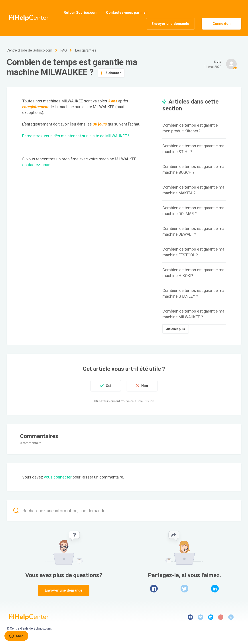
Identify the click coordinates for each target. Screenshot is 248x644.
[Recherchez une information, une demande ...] (124, 511)
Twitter (184, 589)
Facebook (154, 589)
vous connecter (58, 477)
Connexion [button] (221, 24)
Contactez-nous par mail (127, 13)
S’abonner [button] (113, 73)
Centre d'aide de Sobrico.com (29, 50)
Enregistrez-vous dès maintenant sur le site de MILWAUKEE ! (76, 136)
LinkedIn (215, 589)
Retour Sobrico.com (81, 13)
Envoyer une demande (170, 24)
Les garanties (86, 50)
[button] (106, 386)
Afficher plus (176, 329)
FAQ (64, 50)
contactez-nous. (37, 165)
